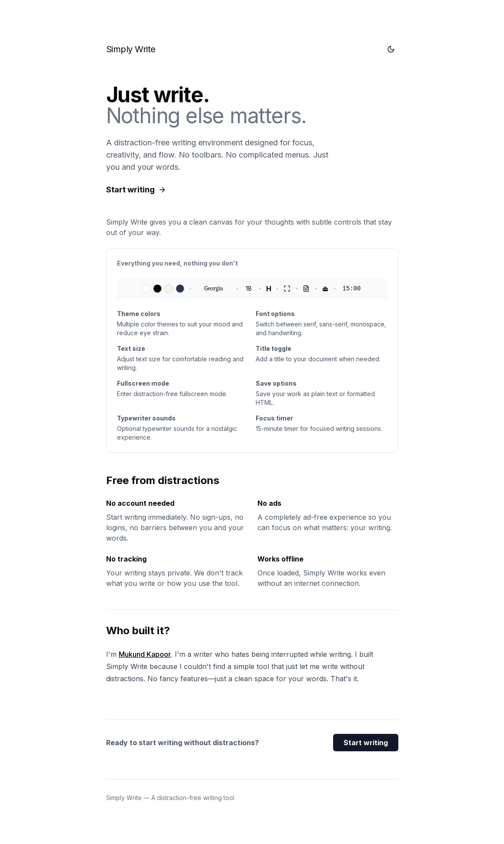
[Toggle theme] (391, 49)
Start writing (366, 743)
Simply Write (131, 49)
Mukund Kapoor (145, 654)
